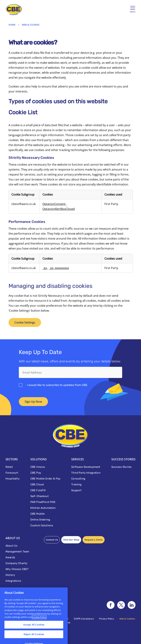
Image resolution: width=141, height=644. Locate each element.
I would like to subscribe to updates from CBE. (58, 385)
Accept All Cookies (34, 638)
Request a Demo (94, 540)
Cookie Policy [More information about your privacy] (39, 630)
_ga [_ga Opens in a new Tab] (45, 268)
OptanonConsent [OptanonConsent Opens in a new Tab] (54, 204)
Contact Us (52, 540)
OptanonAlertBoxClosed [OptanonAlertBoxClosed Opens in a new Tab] (59, 209)
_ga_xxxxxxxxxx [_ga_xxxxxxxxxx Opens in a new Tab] (59, 268)
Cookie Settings (25, 322)
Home (12, 25)
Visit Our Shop (71, 540)
